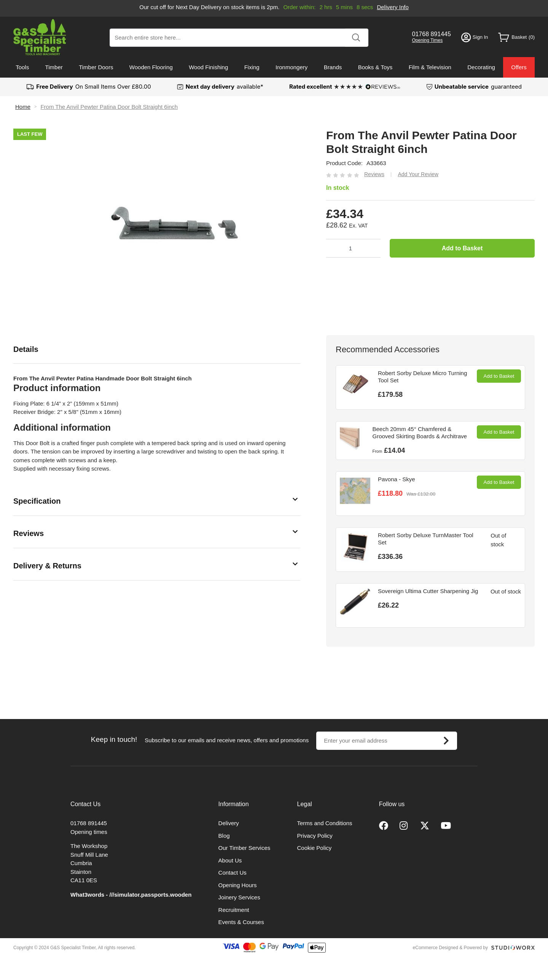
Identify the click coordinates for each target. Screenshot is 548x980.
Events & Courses (241, 922)
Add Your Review (418, 174)
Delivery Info (393, 7)
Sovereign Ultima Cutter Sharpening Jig (428, 591)
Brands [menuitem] (333, 67)
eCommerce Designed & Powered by (450, 948)
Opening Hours (238, 885)
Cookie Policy (315, 848)
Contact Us (233, 873)
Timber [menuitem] (54, 67)
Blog (224, 836)
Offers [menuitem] (519, 67)
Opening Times (428, 40)
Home (23, 107)
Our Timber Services (245, 848)
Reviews (29, 533)
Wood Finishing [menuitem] (208, 67)
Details (26, 349)
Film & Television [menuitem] (430, 67)
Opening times (89, 832)
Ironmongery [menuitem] (292, 67)
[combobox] (239, 38)
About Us (230, 860)
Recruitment (234, 910)
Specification (37, 501)
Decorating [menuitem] (481, 67)
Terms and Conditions (325, 823)
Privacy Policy (315, 836)
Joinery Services (239, 897)
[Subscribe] (446, 741)
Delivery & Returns (47, 566)
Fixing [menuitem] (252, 67)
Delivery (229, 823)
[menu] (274, 67)
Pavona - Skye (397, 479)
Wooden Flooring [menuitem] (151, 67)
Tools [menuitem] (22, 67)
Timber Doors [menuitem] (96, 67)
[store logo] (40, 37)
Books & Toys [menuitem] (375, 67)
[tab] (157, 349)
